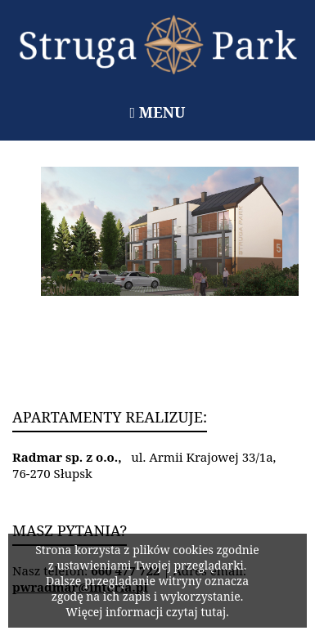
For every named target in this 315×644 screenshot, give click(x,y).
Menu (158, 112)
